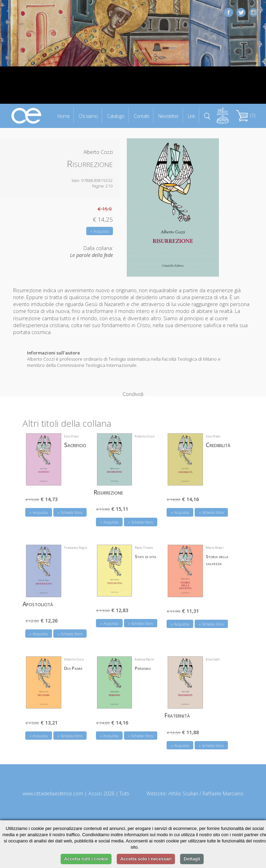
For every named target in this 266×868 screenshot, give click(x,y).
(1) (246, 115)
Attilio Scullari (183, 782)
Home (64, 116)
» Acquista (100, 231)
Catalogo (116, 116)
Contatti (141, 116)
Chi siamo (88, 116)
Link (191, 116)
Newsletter (168, 116)
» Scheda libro (70, 501)
